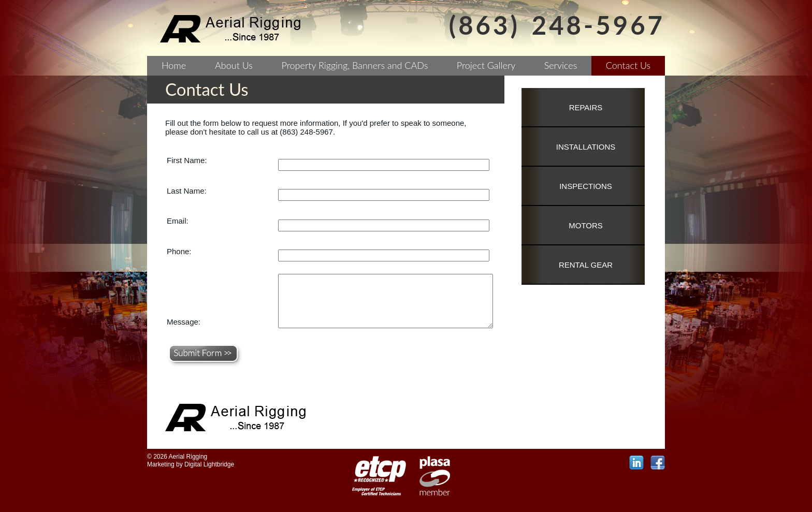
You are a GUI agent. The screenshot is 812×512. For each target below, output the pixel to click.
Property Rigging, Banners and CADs (355, 65)
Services (561, 65)
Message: (184, 322)
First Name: (187, 160)
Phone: (179, 251)
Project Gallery (486, 65)
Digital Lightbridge (209, 464)
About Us (234, 65)
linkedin (636, 463)
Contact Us (628, 65)
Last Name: (187, 191)
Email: (178, 221)
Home (174, 65)
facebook (658, 463)
